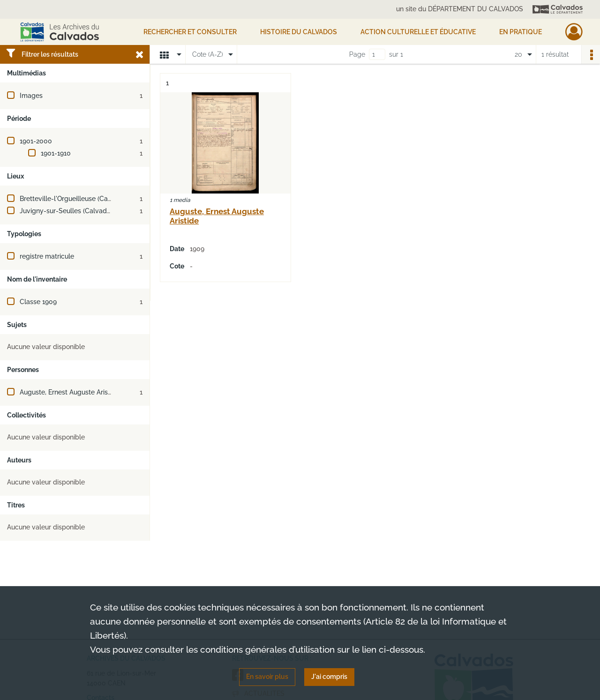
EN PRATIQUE (521, 32)
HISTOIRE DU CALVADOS (299, 32)
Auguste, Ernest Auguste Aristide (70, 392)
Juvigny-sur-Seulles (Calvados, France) (80, 211)
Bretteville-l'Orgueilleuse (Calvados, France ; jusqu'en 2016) (110, 199)
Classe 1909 (38, 302)
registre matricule (47, 256)
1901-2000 (36, 141)
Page (357, 54)
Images (31, 96)
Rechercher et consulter (190, 32)
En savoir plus (267, 677)
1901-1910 (56, 153)
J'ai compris (329, 677)
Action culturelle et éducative (418, 32)
